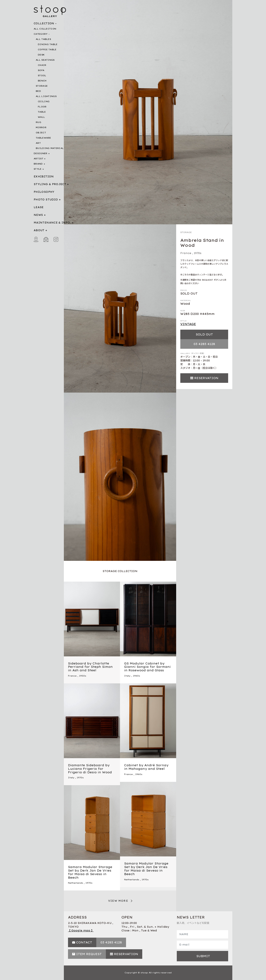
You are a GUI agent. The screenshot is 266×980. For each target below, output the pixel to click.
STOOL (42, 76)
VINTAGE (188, 324)
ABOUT (39, 230)
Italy (127, 676)
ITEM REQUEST (89, 954)
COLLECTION (44, 23)
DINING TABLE (48, 44)
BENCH (42, 81)
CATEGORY (41, 34)
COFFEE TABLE (47, 50)
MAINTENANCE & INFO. (52, 223)
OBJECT (41, 133)
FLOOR (42, 107)
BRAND (38, 164)
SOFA (41, 70)
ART (38, 143)
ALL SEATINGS (45, 60)
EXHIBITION (44, 176)
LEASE (39, 207)
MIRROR (41, 127)
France (186, 253)
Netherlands (132, 880)
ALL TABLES (43, 39)
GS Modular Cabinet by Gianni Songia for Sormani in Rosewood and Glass (147, 667)
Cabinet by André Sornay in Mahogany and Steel (146, 767)
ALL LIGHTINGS (46, 96)
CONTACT (84, 942)
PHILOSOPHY (44, 192)
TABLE (42, 112)
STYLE (38, 169)
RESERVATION (206, 378)
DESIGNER (40, 153)
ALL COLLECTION (45, 29)
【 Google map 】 (81, 930)
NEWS (38, 215)
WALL (41, 117)
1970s (198, 253)
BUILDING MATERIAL (50, 148)
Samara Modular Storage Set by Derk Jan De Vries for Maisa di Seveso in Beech (146, 869)
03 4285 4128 (204, 344)
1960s (136, 676)
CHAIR (42, 65)
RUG (38, 122)
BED (38, 91)
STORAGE (42, 86)
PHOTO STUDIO (46, 200)
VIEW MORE (118, 901)
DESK (41, 55)
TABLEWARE (43, 138)
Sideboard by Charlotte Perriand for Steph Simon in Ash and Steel (90, 667)
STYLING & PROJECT (50, 184)
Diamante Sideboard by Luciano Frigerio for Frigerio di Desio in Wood (90, 769)
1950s (83, 676)
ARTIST (38, 159)
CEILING (44, 101)
